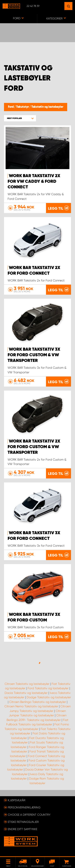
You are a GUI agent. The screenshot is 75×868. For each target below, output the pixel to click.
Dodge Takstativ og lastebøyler (49, 697)
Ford (11, 107)
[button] (20, 118)
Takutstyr (23, 107)
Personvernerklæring (24, 807)
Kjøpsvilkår (17, 800)
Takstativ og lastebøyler (47, 107)
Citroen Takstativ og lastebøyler (27, 684)
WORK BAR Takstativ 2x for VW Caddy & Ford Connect (34, 182)
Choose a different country (29, 815)
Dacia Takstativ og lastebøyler (26, 693)
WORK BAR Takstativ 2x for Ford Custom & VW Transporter (34, 447)
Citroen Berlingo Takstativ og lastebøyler (38, 702)
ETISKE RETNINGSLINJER (23, 822)
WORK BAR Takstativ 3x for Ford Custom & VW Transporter (34, 355)
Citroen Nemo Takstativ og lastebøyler (31, 706)
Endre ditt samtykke (22, 829)
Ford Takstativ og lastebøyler (48, 688)
